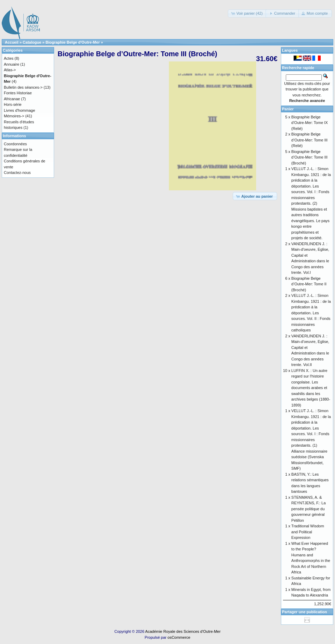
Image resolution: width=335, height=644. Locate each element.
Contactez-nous (17, 173)
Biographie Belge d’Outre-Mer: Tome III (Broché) (310, 157)
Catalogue (32, 42)
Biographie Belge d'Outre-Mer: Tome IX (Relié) (310, 123)
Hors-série (13, 104)
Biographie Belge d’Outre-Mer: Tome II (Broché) (309, 284)
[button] (247, 13)
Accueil (12, 42)
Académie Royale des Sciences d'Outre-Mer (183, 631)
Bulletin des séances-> (23, 87)
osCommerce (179, 637)
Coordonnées (15, 144)
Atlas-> (10, 70)
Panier (288, 109)
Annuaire (12, 64)
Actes (9, 58)
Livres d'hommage (20, 110)
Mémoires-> (14, 116)
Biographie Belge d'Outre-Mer (73, 42)
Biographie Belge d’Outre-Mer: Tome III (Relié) (310, 140)
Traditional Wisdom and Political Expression (308, 532)
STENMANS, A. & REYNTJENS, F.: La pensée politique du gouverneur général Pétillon (308, 509)
